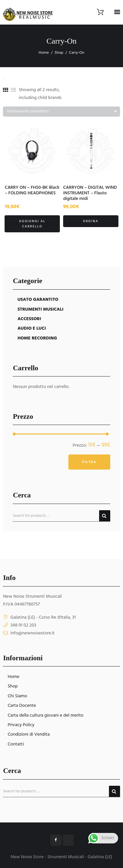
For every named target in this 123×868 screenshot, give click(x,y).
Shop (59, 53)
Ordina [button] (91, 221)
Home (44, 53)
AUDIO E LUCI (32, 328)
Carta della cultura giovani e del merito (45, 715)
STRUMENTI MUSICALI (40, 309)
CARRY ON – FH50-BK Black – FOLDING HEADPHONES (32, 190)
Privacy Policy (21, 725)
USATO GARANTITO (38, 300)
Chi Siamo (17, 696)
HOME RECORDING (37, 338)
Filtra (89, 462)
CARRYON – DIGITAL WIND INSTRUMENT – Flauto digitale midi (90, 193)
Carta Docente (22, 706)
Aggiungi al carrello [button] (32, 224)
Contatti (16, 744)
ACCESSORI (29, 319)
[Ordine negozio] (61, 112)
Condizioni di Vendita (28, 734)
